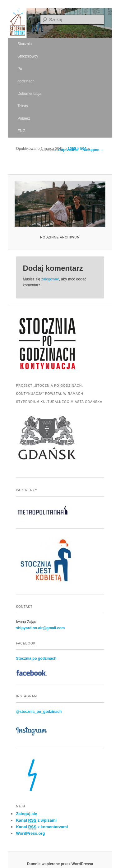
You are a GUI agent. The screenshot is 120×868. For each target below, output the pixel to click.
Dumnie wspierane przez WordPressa (60, 864)
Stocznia (25, 44)
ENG (21, 131)
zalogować (50, 279)
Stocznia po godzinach (36, 658)
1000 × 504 (77, 149)
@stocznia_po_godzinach (39, 712)
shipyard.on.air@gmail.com (40, 628)
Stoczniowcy (28, 56)
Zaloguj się (26, 814)
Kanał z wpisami (36, 820)
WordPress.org (30, 833)
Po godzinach (26, 75)
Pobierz (24, 118)
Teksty (23, 106)
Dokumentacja (29, 94)
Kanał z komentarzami (42, 827)
